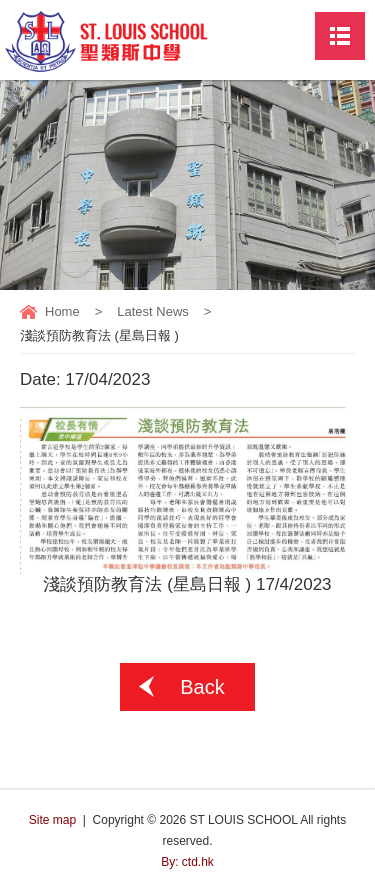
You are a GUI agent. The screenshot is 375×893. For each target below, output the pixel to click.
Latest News (153, 311)
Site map (52, 820)
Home (62, 311)
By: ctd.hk (187, 862)
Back (202, 687)
